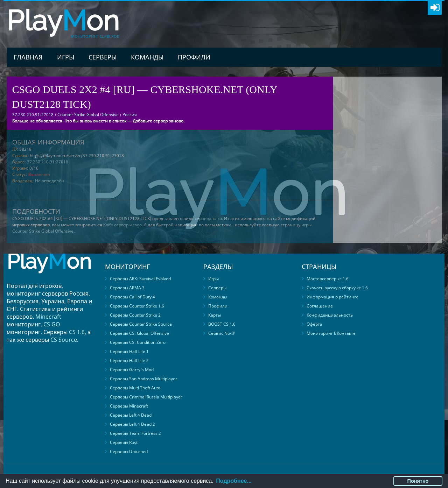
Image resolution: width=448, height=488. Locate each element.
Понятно (418, 481)
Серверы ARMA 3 (127, 288)
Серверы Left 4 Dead (131, 415)
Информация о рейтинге (332, 297)
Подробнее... (234, 481)
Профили (194, 57)
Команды (147, 57)
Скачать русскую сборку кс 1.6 (337, 288)
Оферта (314, 324)
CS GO (52, 324)
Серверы (103, 57)
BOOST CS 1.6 (222, 324)
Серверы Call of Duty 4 (132, 297)
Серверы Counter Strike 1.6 (137, 306)
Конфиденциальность (330, 315)
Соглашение (320, 306)
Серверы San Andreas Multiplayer (143, 379)
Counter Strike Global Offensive (88, 115)
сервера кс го (208, 218)
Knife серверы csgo (122, 225)
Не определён (50, 181)
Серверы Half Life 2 (129, 360)
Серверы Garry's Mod (132, 370)
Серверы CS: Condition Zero (138, 342)
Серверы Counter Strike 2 (135, 315)
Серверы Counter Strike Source (141, 324)
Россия (130, 115)
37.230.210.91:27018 (48, 162)
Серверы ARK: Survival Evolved (140, 279)
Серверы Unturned (129, 451)
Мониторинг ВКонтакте (331, 333)
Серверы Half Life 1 (129, 351)
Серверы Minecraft (129, 406)
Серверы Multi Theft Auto (135, 388)
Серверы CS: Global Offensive (139, 333)
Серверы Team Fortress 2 (135, 433)
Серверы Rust (124, 442)
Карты (215, 315)
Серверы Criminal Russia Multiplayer (146, 397)
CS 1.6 (77, 332)
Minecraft (48, 317)
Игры (66, 57)
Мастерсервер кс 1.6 (328, 279)
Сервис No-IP (222, 333)
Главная (28, 57)
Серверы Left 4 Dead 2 (132, 424)
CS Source (64, 340)
